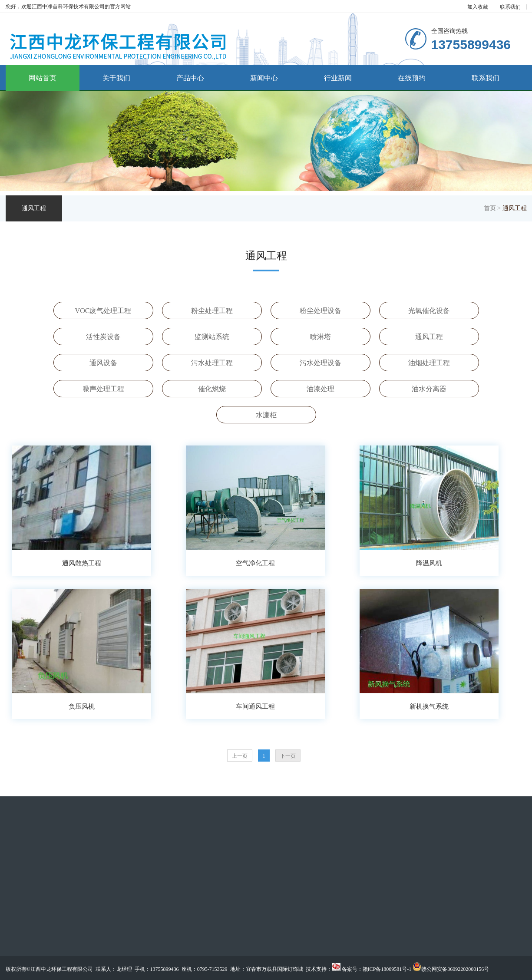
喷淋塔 (321, 337)
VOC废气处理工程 (103, 311)
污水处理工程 (212, 363)
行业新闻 (338, 78)
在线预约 (412, 78)
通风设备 (103, 363)
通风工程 (429, 337)
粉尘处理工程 (212, 311)
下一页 (288, 756)
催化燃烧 (212, 389)
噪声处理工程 (103, 389)
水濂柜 (266, 415)
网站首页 (43, 78)
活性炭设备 (103, 337)
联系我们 (510, 7)
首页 (490, 208)
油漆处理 (321, 389)
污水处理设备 (321, 363)
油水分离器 (429, 389)
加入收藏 (478, 7)
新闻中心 (264, 78)
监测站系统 (212, 337)
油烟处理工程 (429, 363)
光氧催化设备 (429, 311)
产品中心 (190, 78)
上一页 (240, 756)
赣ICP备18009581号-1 (387, 969)
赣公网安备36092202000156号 (455, 969)
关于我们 (116, 78)
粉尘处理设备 (321, 311)
